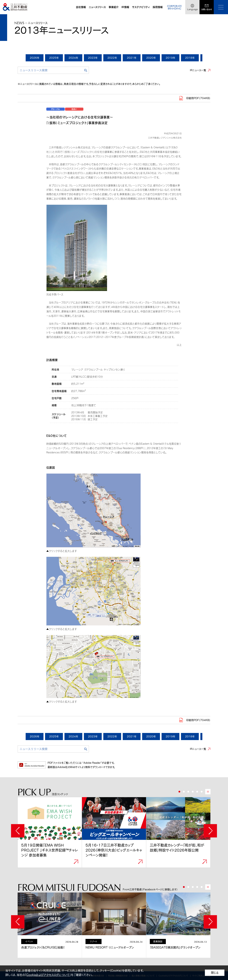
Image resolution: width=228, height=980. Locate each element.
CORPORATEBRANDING (174, 8)
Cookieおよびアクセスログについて (48, 975)
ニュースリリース (97, 7)
